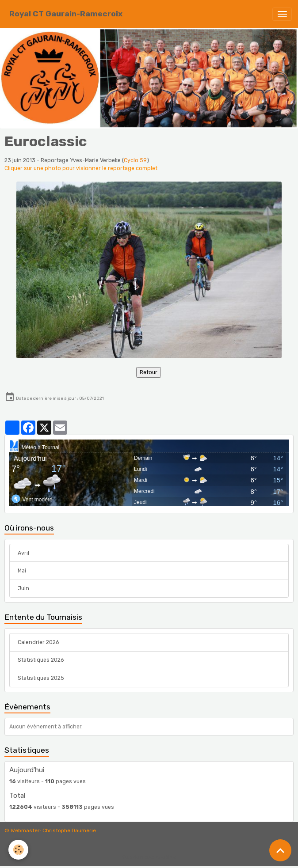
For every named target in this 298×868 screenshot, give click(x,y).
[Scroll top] (280, 850)
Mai (22, 571)
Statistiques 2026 (41, 660)
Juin (23, 588)
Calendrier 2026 (38, 642)
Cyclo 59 (135, 160)
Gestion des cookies (149, 857)
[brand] (66, 14)
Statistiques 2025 (41, 678)
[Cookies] (19, 850)
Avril (23, 553)
